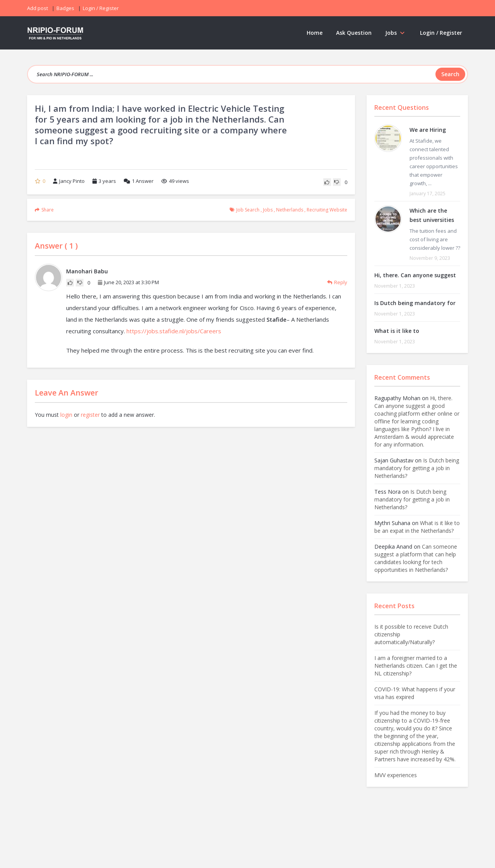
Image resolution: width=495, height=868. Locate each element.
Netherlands (290, 210)
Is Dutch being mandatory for (415, 303)
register (90, 415)
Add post (38, 8)
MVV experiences (396, 775)
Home (315, 33)
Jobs (396, 33)
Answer (139, 181)
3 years (107, 181)
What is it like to (397, 331)
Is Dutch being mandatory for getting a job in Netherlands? (417, 468)
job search (248, 210)
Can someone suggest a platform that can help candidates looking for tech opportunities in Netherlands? (416, 558)
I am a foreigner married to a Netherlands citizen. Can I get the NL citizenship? (416, 666)
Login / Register (441, 33)
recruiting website (327, 210)
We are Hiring (428, 130)
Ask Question (354, 33)
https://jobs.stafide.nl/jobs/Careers (174, 331)
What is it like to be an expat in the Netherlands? (417, 527)
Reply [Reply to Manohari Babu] (337, 282)
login (66, 415)
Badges (65, 8)
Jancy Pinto (69, 181)
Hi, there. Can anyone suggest (415, 275)
